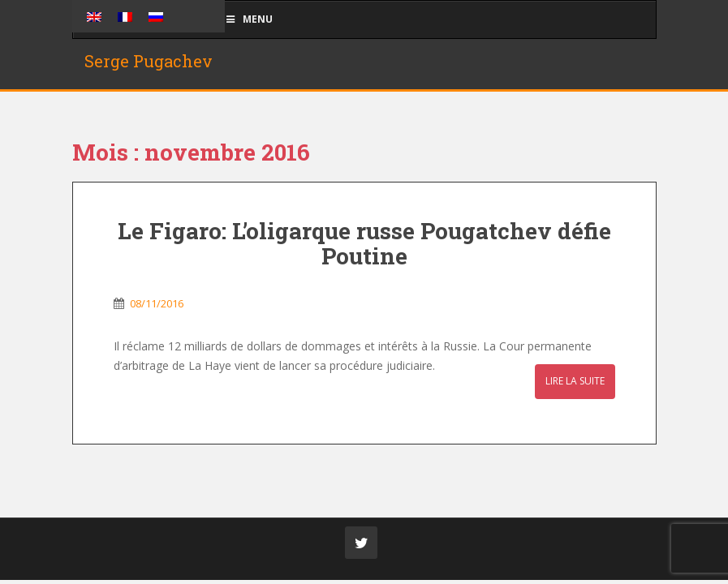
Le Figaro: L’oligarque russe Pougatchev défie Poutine (364, 243)
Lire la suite (575, 381)
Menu (249, 19)
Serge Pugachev (149, 61)
